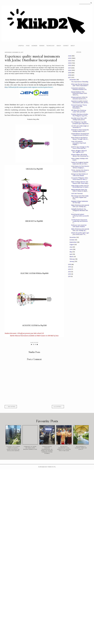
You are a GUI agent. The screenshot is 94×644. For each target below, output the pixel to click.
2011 (70, 276)
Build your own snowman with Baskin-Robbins (79, 226)
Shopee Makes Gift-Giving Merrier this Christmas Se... (80, 155)
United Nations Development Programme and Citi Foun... (80, 134)
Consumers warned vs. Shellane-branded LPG (79, 89)
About (73, 46)
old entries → (58, 407)
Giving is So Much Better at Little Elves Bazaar (79, 175)
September (73, 242)
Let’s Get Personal (77, 193)
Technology (50, 46)
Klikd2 (40, 467)
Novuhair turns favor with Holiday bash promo (79, 119)
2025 (70, 58)
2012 (70, 274)
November (73, 237)
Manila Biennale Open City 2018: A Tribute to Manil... (80, 190)
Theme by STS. (52, 467)
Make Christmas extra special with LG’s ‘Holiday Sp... (80, 230)
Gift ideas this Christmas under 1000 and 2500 (79, 111)
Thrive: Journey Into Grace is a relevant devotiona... (80, 171)
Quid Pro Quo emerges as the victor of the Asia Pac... (80, 148)
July (71, 247)
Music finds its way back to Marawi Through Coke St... (80, 138)
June (71, 249)
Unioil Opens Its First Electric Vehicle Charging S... (80, 167)
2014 (70, 269)
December (73, 80)
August (72, 245)
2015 (70, 267)
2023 (70, 63)
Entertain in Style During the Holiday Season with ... (80, 131)
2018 (70, 75)
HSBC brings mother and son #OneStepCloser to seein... (80, 186)
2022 (70, 65)
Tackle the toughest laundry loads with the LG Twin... (80, 163)
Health (59, 46)
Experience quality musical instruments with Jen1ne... (80, 102)
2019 (70, 73)
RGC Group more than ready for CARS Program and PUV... (80, 197)
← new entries (11, 407)
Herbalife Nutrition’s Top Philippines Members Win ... (80, 211)
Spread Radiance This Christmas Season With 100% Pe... (79, 93)
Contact (66, 46)
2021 (70, 68)
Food (28, 46)
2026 (70, 56)
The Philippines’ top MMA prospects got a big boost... (80, 123)
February (72, 259)
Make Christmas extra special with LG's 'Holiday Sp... (80, 206)
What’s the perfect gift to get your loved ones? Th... (80, 234)
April (71, 254)
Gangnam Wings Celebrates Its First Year (80, 202)
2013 (70, 272)
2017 (70, 77)
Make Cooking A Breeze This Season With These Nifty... (80, 183)
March (72, 257)
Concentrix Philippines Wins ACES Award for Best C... (80, 179)
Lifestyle (21, 46)
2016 (70, 264)
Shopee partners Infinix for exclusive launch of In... (79, 98)
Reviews (42, 46)
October (72, 240)
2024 (70, 61)
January (72, 261)
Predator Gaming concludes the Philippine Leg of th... (80, 115)
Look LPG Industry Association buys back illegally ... (79, 143)
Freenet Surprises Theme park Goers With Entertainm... (79, 106)
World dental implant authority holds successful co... (80, 216)
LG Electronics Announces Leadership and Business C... (79, 221)
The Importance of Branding (80, 82)
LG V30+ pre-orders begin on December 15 (80, 127)
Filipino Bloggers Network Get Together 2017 (79, 151)
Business (34, 46)
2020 (70, 70)
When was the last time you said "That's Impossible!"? (80, 85)
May (71, 252)
